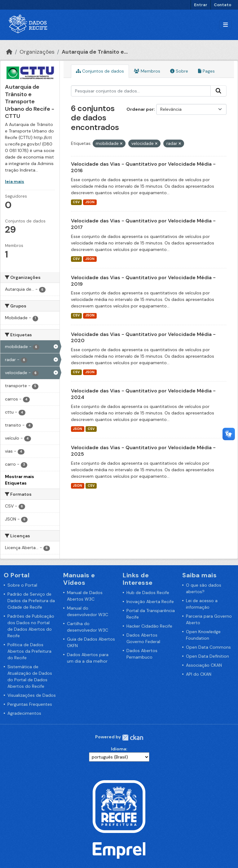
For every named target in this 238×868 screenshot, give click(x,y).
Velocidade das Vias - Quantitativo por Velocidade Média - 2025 (143, 451)
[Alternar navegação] (225, 25)
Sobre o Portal (22, 585)
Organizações (37, 52)
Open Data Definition (207, 656)
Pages (206, 71)
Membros (147, 71)
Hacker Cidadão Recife (149, 626)
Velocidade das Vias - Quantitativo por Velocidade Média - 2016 (143, 167)
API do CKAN (199, 674)
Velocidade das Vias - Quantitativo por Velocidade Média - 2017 (143, 224)
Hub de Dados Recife (148, 593)
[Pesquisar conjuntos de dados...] (141, 91)
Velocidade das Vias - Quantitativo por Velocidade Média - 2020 (143, 338)
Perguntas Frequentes (30, 704)
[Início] (9, 52)
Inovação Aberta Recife (150, 602)
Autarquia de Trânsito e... (95, 52)
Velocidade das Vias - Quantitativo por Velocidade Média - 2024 (143, 394)
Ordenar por (140, 109)
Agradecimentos (24, 713)
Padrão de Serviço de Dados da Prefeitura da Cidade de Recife (31, 601)
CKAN (133, 738)
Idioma (119, 749)
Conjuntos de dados (100, 71)
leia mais (15, 181)
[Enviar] (218, 91)
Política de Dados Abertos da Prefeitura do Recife (29, 651)
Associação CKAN (204, 665)
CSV (76, 202)
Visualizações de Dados (32, 695)
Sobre (179, 71)
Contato (223, 5)
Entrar (201, 5)
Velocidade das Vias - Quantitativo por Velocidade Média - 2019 (143, 281)
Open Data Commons (208, 647)
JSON (90, 202)
